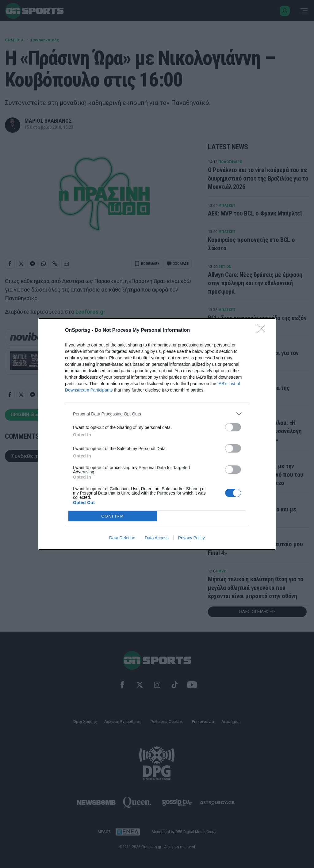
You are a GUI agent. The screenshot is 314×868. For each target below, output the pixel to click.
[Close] (263, 331)
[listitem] (157, 414)
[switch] (233, 427)
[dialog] (157, 434)
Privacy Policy (191, 538)
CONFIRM (113, 516)
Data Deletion (122, 538)
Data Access (157, 538)
